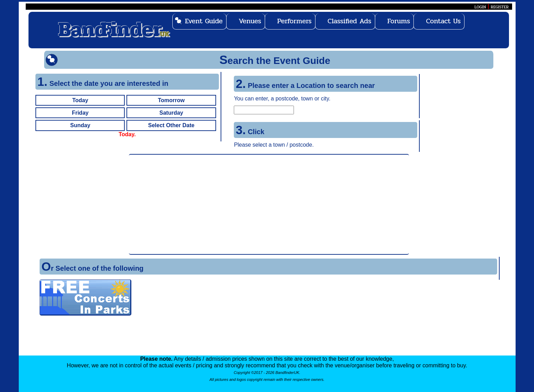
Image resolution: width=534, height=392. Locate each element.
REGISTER (500, 7)
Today (80, 100)
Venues (250, 21)
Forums (399, 21)
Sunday (80, 125)
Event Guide (204, 21)
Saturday (171, 113)
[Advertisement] (269, 204)
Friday (80, 113)
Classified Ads (350, 21)
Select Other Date (171, 125)
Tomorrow (171, 100)
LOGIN (480, 7)
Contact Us (443, 21)
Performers (294, 21)
